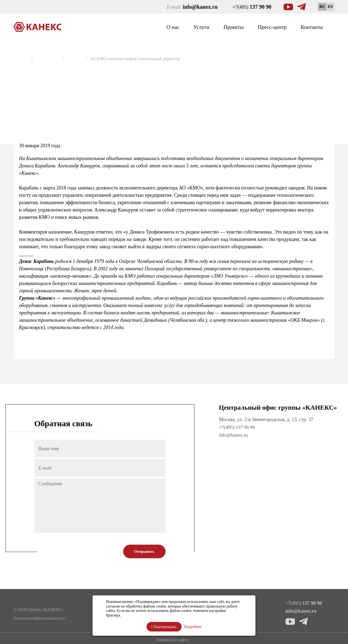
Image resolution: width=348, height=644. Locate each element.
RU (322, 7)
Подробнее (193, 627)
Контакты (310, 27)
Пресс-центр (268, 27)
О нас (161, 27)
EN (330, 7)
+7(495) (252, 7)
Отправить (144, 551)
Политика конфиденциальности (39, 618)
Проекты (226, 27)
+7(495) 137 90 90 (237, 427)
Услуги (191, 27)
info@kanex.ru (234, 435)
